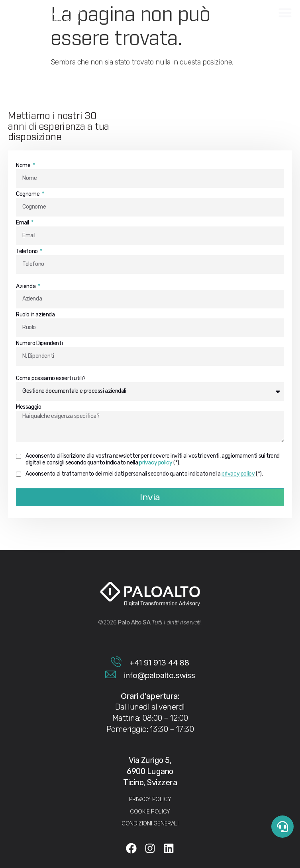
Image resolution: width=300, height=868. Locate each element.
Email (23, 223)
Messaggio (28, 407)
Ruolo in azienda (35, 315)
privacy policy (156, 463)
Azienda (26, 287)
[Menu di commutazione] (285, 13)
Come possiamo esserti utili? (51, 378)
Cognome (28, 194)
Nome (24, 166)
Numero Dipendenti (39, 343)
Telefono (27, 252)
